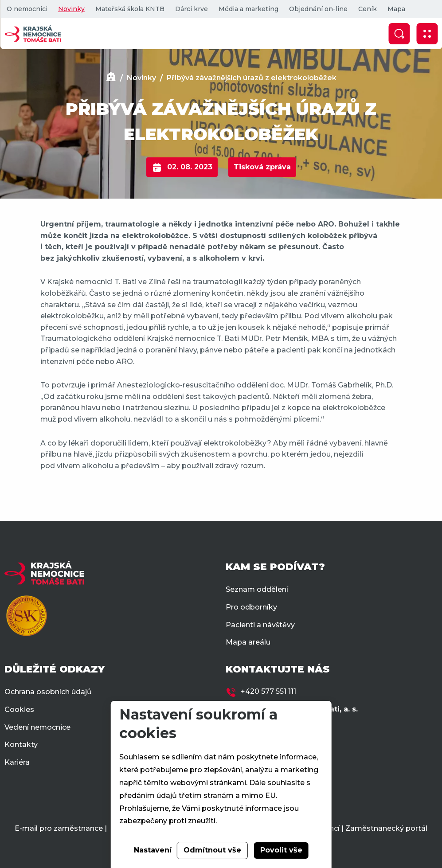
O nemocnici (27, 9)
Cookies (19, 710)
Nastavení (153, 850)
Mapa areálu (248, 642)
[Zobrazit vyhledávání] (399, 34)
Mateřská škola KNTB (130, 9)
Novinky (71, 9)
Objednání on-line (318, 9)
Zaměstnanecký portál (386, 828)
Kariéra (17, 762)
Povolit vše (281, 850)
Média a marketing (248, 9)
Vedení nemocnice (37, 727)
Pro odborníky (251, 607)
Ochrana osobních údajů (48, 692)
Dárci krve (192, 9)
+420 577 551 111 (268, 691)
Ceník (368, 9)
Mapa (396, 9)
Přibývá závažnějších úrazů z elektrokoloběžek (252, 78)
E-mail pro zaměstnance (59, 828)
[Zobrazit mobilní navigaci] (427, 34)
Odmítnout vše (212, 850)
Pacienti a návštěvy (260, 625)
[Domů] (111, 78)
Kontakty (21, 745)
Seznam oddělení (257, 589)
